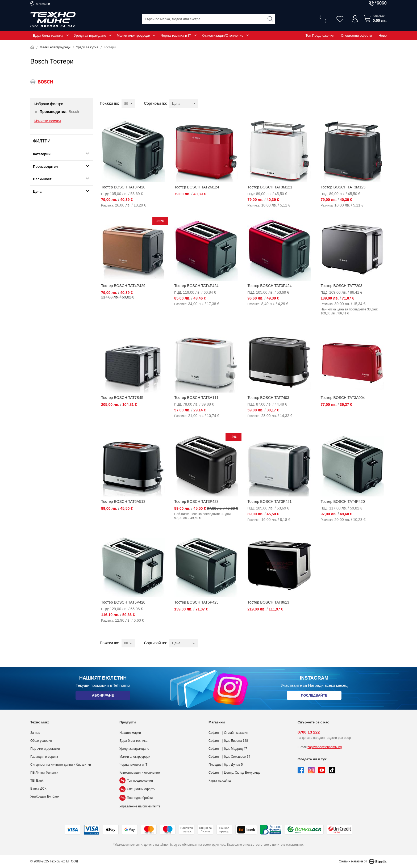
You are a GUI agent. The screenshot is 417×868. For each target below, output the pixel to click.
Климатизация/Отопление (223, 35)
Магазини (43, 4)
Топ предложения (136, 781)
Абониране (103, 696)
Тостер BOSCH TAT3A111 (196, 398)
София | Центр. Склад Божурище (235, 773)
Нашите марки (130, 733)
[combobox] (208, 19)
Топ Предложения (320, 35)
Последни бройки (136, 798)
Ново (383, 35)
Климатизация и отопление (140, 773)
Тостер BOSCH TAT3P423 (196, 502)
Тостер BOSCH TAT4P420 (343, 502)
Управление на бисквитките (140, 806)
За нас (35, 733)
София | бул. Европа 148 (228, 741)
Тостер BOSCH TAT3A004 (343, 398)
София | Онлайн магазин (228, 733)
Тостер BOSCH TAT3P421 (269, 502)
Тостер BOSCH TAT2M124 (197, 187)
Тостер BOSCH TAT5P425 (196, 602)
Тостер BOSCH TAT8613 (268, 602)
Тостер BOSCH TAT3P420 (123, 187)
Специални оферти (356, 35)
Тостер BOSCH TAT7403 (268, 398)
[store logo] (53, 20)
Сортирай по (155, 103)
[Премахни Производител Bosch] (36, 112)
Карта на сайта (220, 781)
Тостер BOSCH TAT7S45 (122, 398)
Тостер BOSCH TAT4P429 (123, 286)
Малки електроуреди (133, 35)
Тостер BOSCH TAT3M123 (343, 187)
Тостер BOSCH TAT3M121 (270, 187)
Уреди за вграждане (90, 35)
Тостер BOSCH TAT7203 (341, 286)
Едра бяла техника (48, 35)
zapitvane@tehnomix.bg (325, 747)
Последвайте (314, 696)
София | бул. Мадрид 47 (228, 749)
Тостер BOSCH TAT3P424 (269, 286)
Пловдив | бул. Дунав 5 (226, 765)
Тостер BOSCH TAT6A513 (123, 502)
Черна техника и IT (176, 35)
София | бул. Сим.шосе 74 (229, 757)
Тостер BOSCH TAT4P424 (196, 286)
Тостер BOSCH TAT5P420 (123, 602)
